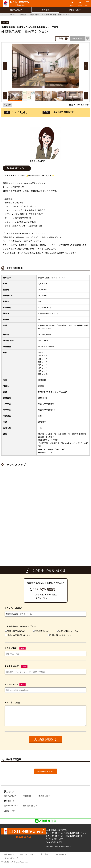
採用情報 (60, 858)
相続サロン (10, 815)
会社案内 (44, 858)
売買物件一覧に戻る (46, 775)
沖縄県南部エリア (36, 15)
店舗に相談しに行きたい (68, 631)
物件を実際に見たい (15, 631)
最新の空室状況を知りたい (18, 635)
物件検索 (45, 10)
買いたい (13, 15)
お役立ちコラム (26, 858)
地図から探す (75, 10)
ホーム (4, 15)
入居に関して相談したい (60, 635)
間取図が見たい (41, 631)
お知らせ (8, 858)
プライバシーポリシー (14, 862)
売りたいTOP (10, 809)
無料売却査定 (29, 809)
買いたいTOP (16, 10)
